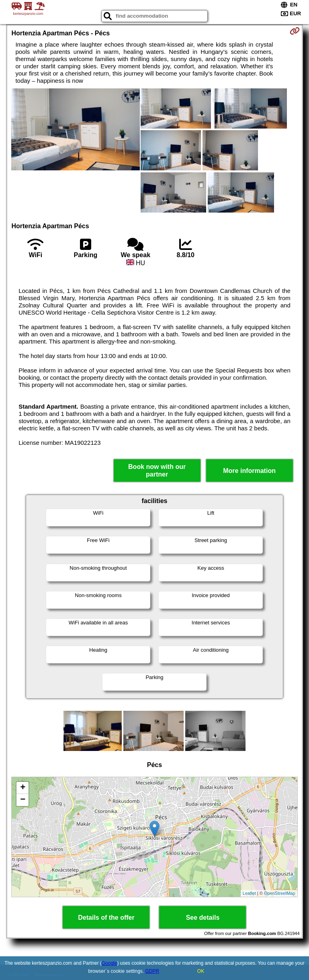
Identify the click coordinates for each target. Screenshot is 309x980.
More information (249, 471)
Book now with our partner (157, 471)
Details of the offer (106, 918)
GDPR (152, 971)
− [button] (23, 800)
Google (109, 963)
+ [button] (23, 788)
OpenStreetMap (280, 893)
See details (203, 918)
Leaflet (249, 893)
